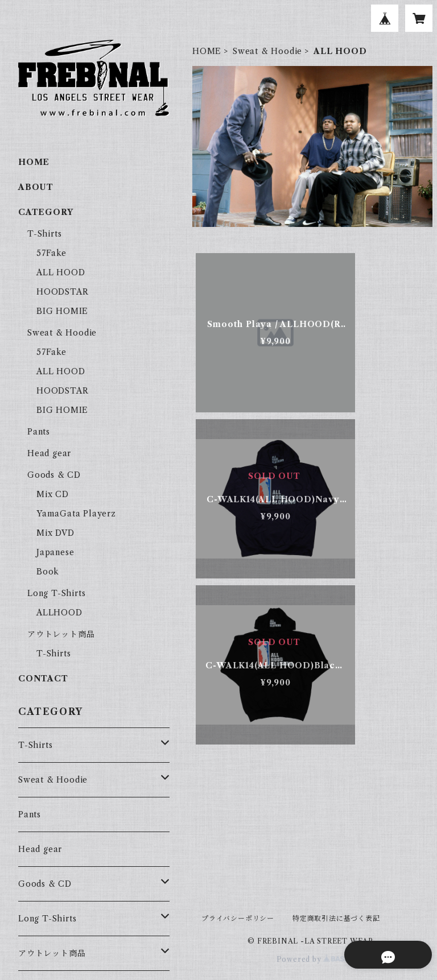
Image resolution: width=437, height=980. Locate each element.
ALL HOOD (61, 272)
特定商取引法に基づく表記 (336, 918)
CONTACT (43, 679)
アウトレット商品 (61, 634)
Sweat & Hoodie (267, 51)
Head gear (49, 453)
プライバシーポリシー (238, 918)
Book (48, 572)
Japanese (55, 552)
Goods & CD (54, 475)
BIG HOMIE (62, 311)
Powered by (313, 959)
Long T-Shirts (56, 593)
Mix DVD (55, 533)
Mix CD (53, 494)
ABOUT (36, 187)
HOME (207, 51)
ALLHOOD (59, 613)
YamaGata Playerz (76, 514)
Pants (39, 432)
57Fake (51, 253)
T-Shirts (44, 234)
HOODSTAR (62, 292)
